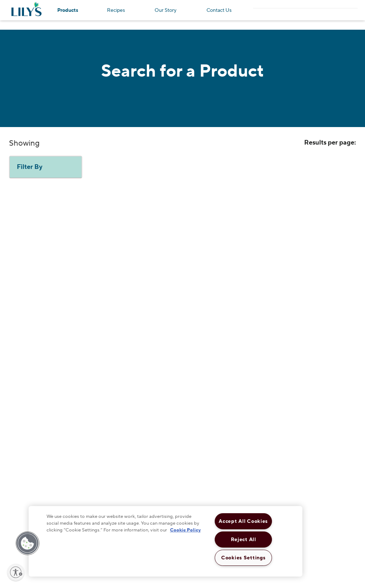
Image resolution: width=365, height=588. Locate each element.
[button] (28, 543)
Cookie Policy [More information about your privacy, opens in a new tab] (185, 530)
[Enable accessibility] (16, 572)
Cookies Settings (244, 558)
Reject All (244, 540)
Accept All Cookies (243, 521)
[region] (166, 541)
